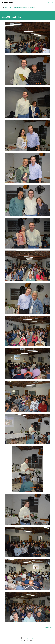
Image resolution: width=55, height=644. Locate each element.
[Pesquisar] (49, 3)
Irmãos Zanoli (9, 3)
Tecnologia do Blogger (27, 638)
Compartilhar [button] (48, 627)
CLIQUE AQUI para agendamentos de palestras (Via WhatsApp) (20, 7)
